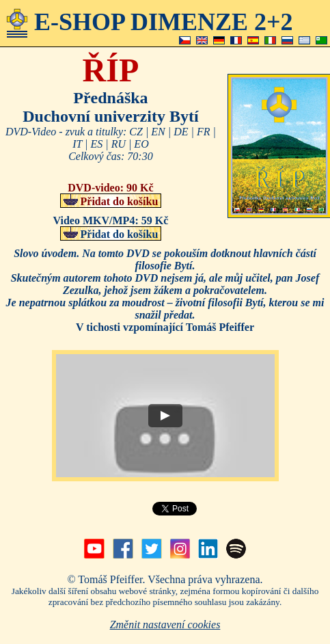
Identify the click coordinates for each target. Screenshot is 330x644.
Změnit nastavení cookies (165, 625)
